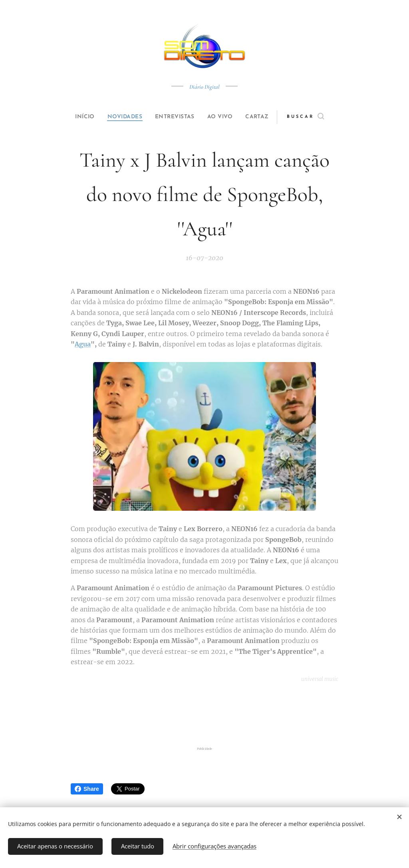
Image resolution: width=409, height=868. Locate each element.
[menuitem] (77, 117)
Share (87, 789)
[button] (319, 117)
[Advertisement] (204, 715)
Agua (83, 344)
